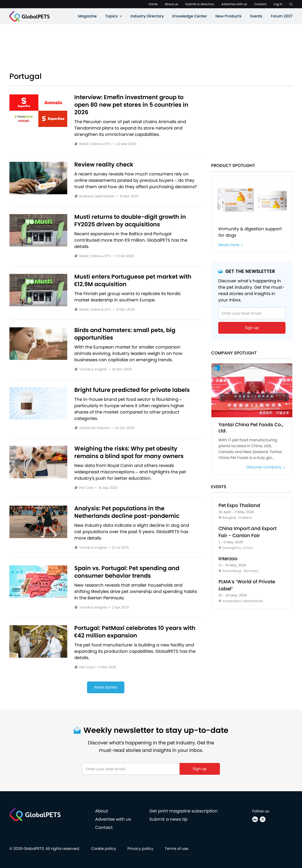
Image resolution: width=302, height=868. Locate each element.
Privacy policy (140, 849)
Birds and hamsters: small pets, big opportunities (125, 334)
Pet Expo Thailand (239, 505)
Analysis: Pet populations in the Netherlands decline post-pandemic (127, 512)
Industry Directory (147, 16)
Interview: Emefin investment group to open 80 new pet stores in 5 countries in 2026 (131, 105)
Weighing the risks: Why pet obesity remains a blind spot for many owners (129, 452)
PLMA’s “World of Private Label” (247, 585)
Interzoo (228, 559)
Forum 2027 (282, 16)
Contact (260, 4)
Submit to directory (200, 4)
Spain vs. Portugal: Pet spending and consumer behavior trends (127, 572)
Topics (111, 16)
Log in (278, 4)
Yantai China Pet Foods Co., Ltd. (251, 428)
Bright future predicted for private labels (132, 390)
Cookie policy (104, 849)
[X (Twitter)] (263, 819)
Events (256, 16)
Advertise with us (234, 4)
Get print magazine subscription (184, 811)
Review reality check (104, 165)
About (102, 811)
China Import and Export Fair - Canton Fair (247, 532)
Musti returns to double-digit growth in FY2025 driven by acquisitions (130, 221)
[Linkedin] (255, 819)
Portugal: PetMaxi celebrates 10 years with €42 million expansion (135, 632)
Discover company (266, 467)
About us (171, 4)
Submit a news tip (168, 819)
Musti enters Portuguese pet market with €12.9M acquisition (133, 280)
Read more (231, 245)
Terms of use (176, 849)
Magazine (87, 16)
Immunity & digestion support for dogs (250, 232)
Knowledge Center (190, 16)
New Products (229, 16)
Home (153, 4)
